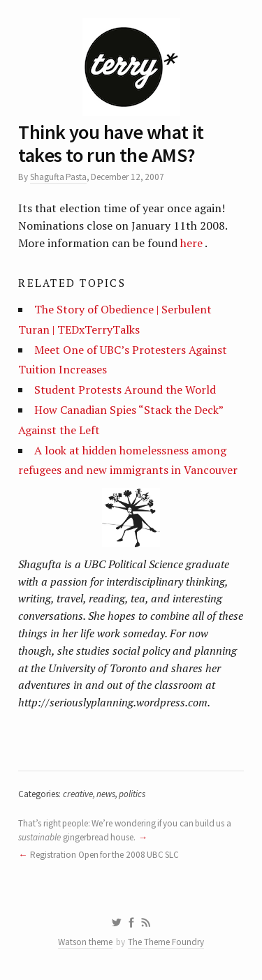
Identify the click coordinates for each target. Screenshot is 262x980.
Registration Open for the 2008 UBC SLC (104, 855)
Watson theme (85, 942)
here (191, 243)
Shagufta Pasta (58, 177)
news (106, 794)
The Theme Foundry (166, 942)
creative (78, 794)
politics (132, 794)
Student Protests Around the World (125, 389)
